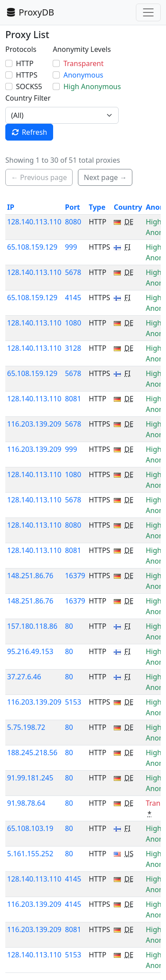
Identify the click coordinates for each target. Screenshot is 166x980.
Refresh (29, 132)
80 (69, 626)
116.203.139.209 (34, 424)
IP (11, 207)
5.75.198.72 (26, 727)
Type (97, 207)
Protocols (21, 49)
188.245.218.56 (32, 753)
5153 (73, 702)
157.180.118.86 (32, 626)
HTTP (25, 63)
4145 (73, 298)
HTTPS (27, 75)
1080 (73, 323)
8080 (73, 222)
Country (128, 207)
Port (73, 207)
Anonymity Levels (82, 49)
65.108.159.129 (32, 247)
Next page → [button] (105, 177)
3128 (73, 348)
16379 (75, 576)
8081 (73, 399)
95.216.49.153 (30, 651)
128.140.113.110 (34, 222)
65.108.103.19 (30, 828)
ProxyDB (30, 12)
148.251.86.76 (30, 576)
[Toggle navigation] (148, 12)
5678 (73, 272)
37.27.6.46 (24, 677)
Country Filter (28, 98)
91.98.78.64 (26, 803)
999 (71, 247)
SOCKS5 (29, 86)
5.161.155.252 (30, 854)
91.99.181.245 (30, 778)
